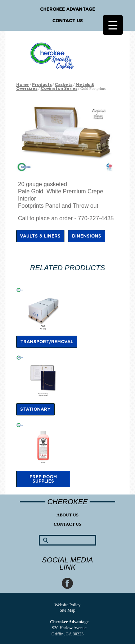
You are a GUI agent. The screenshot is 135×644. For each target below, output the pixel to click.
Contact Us (67, 21)
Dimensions (87, 236)
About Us (67, 515)
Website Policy (67, 605)
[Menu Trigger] (113, 25)
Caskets (64, 85)
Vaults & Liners (40, 236)
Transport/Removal (47, 342)
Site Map (68, 610)
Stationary (35, 409)
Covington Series (59, 89)
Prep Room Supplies (43, 479)
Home (22, 85)
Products (42, 85)
